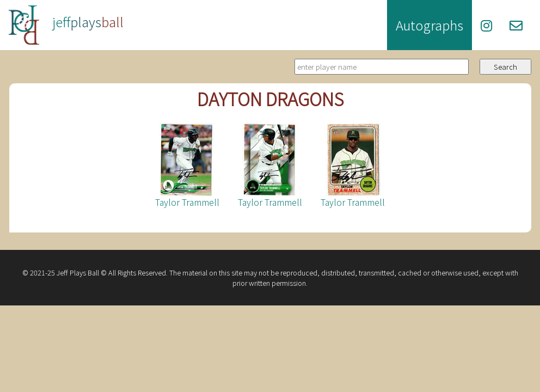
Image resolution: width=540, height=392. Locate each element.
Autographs (429, 25)
